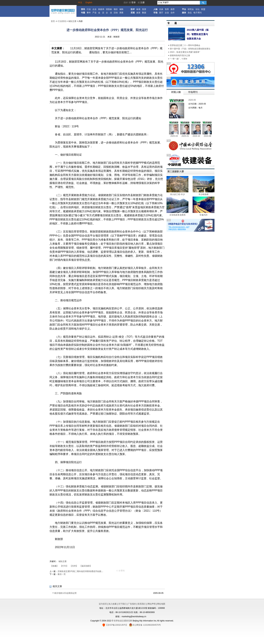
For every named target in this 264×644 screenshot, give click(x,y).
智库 (167, 9)
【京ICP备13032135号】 (115, 625)
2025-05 (192, 100)
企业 (94, 9)
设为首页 (103, 604)
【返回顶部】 (86, 566)
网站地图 (161, 604)
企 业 (109, 13)
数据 (144, 13)
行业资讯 (62, 21)
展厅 (161, 13)
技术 (133, 9)
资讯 (83, 9)
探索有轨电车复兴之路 (180, 55)
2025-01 (185, 136)
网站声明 (152, 604)
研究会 (191, 9)
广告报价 (132, 604)
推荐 (173, 9)
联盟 (203, 9)
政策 (138, 13)
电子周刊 (197, 13)
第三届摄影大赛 (176, 171)
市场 (155, 13)
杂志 (190, 13)
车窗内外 (204, 215)
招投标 (109, 9)
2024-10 (196, 136)
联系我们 (142, 604)
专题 (83, 13)
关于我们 (122, 604)
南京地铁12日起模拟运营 (65, 593)
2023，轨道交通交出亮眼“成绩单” (185, 52)
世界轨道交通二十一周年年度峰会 (185, 45)
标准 (138, 9)
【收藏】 (54, 566)
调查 (121, 13)
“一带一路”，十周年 (179, 59)
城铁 (121, 9)
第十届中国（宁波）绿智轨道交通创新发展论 (190, 49)
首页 (53, 21)
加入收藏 (112, 604)
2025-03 (174, 136)
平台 (184, 9)
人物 (155, 9)
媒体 (184, 13)
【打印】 (64, 566)
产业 (94, 13)
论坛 (197, 9)
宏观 (133, 13)
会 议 (101, 13)
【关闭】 (74, 566)
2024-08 (207, 136)
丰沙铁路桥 (204, 194)
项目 (116, 9)
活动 (116, 13)
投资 (144, 9)
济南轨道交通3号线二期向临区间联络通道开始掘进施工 (82, 571)
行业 (89, 9)
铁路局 (101, 9)
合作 (173, 13)
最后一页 (62, 574)
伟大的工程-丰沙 (177, 194)
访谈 (161, 9)
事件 (89, 13)
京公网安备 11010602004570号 (145, 625)
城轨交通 (72, 21)
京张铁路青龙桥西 (177, 215)
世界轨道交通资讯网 (123, 621)
